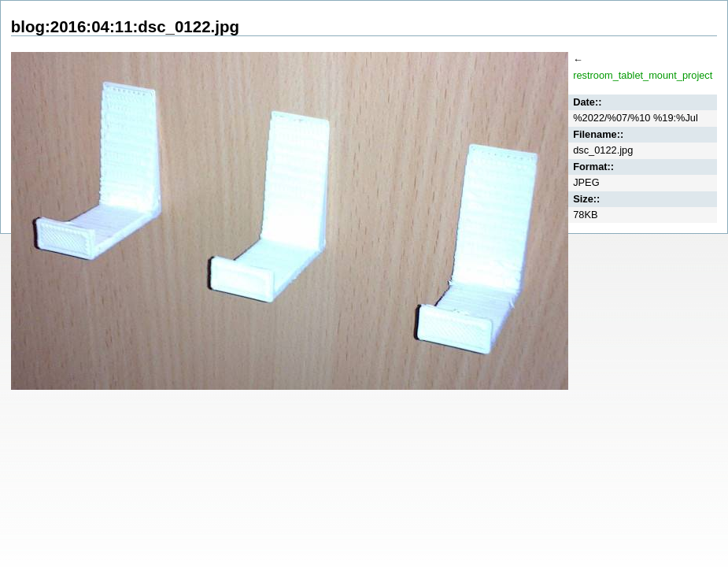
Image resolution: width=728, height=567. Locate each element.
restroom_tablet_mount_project (643, 75)
